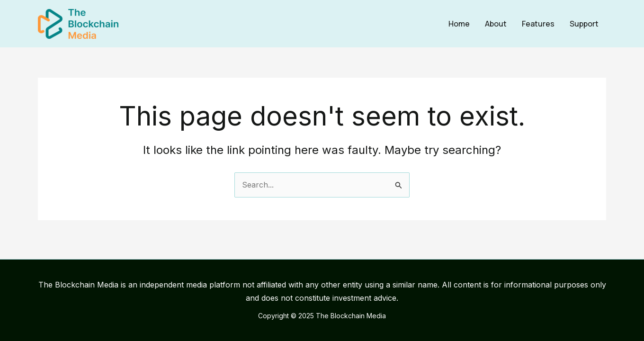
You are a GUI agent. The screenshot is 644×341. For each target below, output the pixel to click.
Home (459, 24)
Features (538, 24)
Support (584, 24)
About (496, 24)
